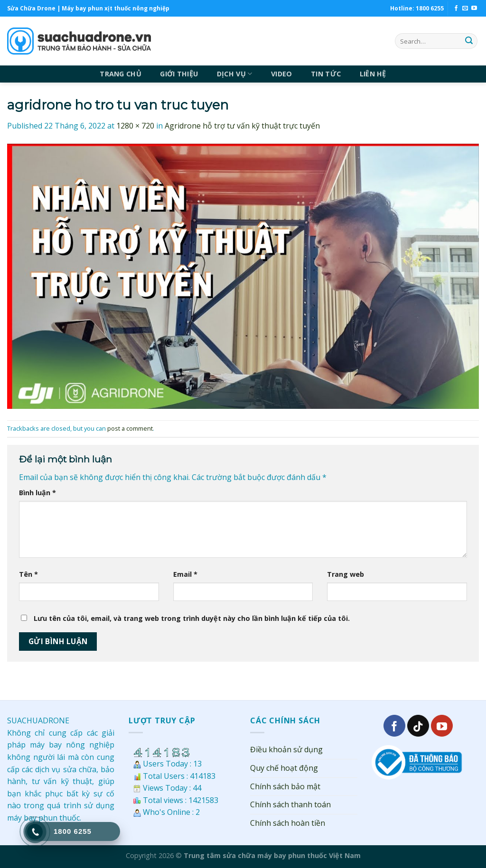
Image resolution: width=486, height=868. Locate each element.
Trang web (346, 574)
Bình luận (37, 493)
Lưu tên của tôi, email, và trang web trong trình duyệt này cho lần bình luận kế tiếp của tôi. (192, 618)
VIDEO (281, 74)
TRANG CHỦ (121, 74)
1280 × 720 (135, 126)
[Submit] (469, 41)
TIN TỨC (326, 74)
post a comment (130, 428)
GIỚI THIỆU (179, 74)
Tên (28, 574)
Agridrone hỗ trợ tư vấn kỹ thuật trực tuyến (242, 126)
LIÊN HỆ (373, 74)
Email (185, 574)
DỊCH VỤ (235, 74)
